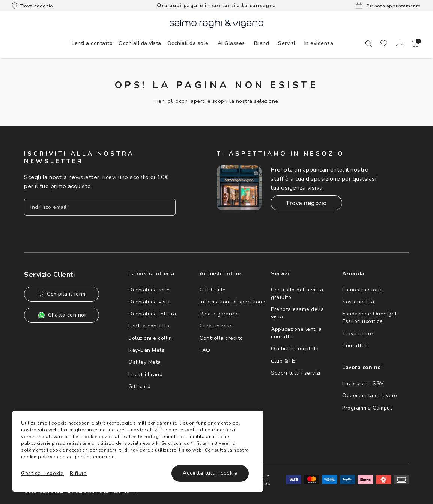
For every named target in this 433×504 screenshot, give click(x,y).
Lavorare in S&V (363, 383)
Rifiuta (78, 473)
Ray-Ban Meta (147, 350)
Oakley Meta (145, 362)
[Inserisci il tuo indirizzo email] (100, 207)
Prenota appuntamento (388, 6)
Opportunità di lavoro (370, 395)
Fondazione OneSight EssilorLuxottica (370, 317)
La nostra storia (362, 290)
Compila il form (62, 294)
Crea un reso (216, 326)
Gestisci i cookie (42, 473)
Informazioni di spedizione (232, 302)
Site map (266, 480)
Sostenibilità (358, 302)
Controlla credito (221, 338)
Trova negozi (359, 334)
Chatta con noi (62, 315)
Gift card (140, 386)
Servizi (287, 43)
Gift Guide (213, 290)
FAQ (205, 350)
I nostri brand (145, 374)
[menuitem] (92, 43)
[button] (415, 44)
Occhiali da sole (149, 290)
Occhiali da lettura (152, 314)
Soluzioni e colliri (150, 338)
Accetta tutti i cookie (210, 473)
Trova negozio (33, 6)
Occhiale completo (295, 349)
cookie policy (37, 457)
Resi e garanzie (219, 314)
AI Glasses (231, 43)
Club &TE (283, 361)
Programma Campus (368, 408)
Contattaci (356, 346)
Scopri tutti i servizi (295, 373)
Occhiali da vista (150, 302)
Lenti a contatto (149, 326)
